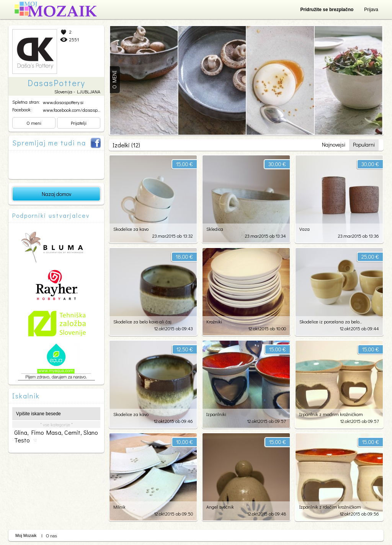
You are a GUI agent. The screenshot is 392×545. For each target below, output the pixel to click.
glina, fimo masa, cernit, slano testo (56, 436)
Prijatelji (79, 123)
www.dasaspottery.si (63, 102)
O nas (51, 536)
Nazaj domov (56, 194)
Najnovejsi (334, 144)
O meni (34, 123)
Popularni (364, 144)
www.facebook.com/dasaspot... (73, 110)
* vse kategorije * (56, 424)
